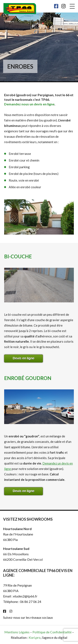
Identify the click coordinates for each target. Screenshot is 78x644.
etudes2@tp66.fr (25, 596)
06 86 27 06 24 (31, 602)
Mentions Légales (17, 632)
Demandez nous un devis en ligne (29, 104)
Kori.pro (35, 637)
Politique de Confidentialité (52, 632)
